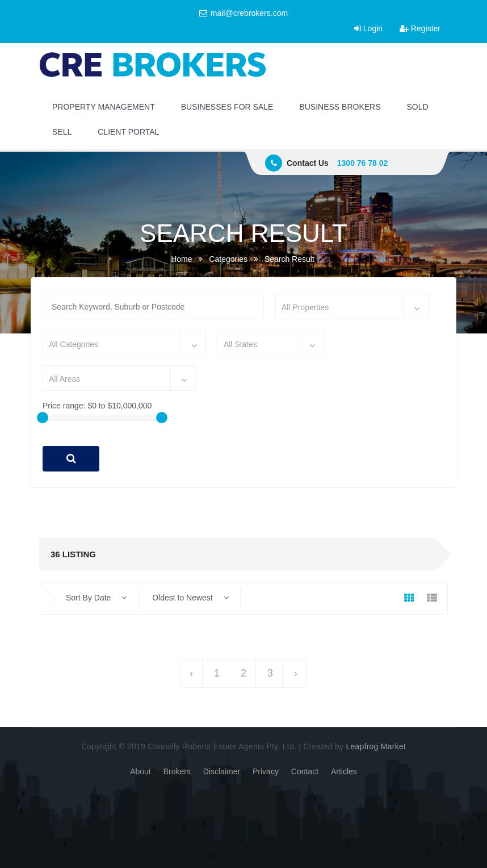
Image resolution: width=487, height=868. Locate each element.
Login (368, 28)
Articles (344, 771)
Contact (305, 771)
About (140, 771)
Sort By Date (96, 598)
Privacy (266, 771)
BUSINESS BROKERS (340, 107)
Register (420, 28)
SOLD (418, 107)
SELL (62, 132)
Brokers (177, 771)
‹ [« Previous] (191, 673)
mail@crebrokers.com (244, 13)
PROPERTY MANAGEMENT (104, 107)
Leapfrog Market (376, 746)
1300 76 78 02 (363, 163)
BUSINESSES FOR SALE (227, 107)
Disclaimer (222, 771)
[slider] (43, 418)
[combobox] (352, 306)
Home (181, 259)
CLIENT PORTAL (128, 132)
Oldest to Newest (190, 598)
